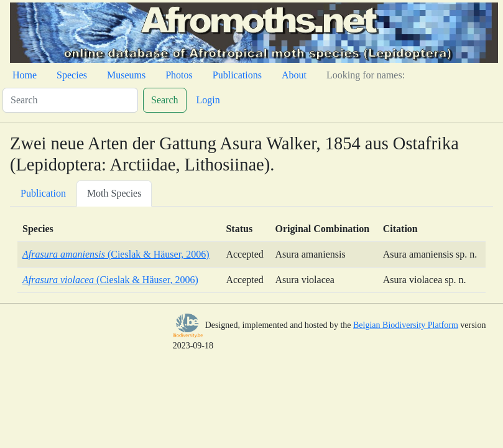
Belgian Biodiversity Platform (406, 325)
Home (25, 75)
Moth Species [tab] (114, 193)
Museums (126, 75)
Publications (237, 75)
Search (165, 100)
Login (208, 100)
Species (72, 75)
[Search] (70, 100)
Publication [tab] (43, 193)
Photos (179, 75)
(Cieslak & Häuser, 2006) (116, 254)
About (294, 75)
